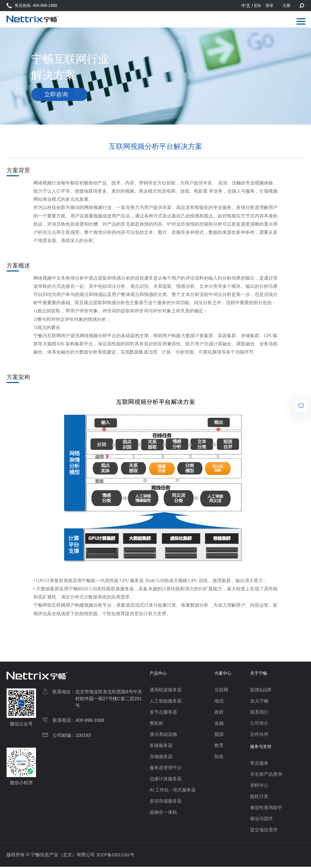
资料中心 (261, 787)
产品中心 (159, 674)
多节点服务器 (163, 713)
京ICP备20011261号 (117, 856)
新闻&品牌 (262, 690)
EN (257, 6)
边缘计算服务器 (166, 779)
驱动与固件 (263, 820)
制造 (219, 757)
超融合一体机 (163, 813)
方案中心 (224, 674)
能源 (219, 735)
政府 (219, 713)
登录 (269, 6)
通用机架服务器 (166, 690)
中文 (246, 6)
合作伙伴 (261, 735)
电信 (219, 702)
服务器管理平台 (166, 768)
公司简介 (261, 724)
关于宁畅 (261, 674)
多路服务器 (161, 746)
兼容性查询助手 (267, 809)
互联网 (221, 690)
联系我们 (261, 713)
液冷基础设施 (163, 735)
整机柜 (156, 724)
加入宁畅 (261, 702)
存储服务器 (161, 757)
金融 (219, 724)
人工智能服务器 (166, 702)
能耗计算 (261, 798)
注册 (286, 6)
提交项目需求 (265, 831)
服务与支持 (263, 748)
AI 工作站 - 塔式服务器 (173, 790)
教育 (219, 746)
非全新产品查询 (267, 775)
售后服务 (261, 764)
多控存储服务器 (166, 802)
